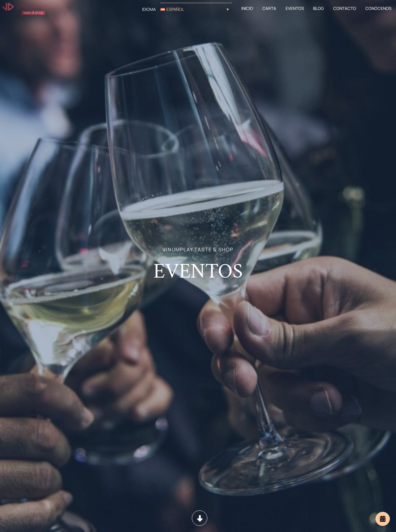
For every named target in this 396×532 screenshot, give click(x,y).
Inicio (247, 8)
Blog (319, 8)
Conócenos (378, 8)
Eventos (295, 8)
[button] (196, 9)
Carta (269, 8)
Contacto (345, 8)
